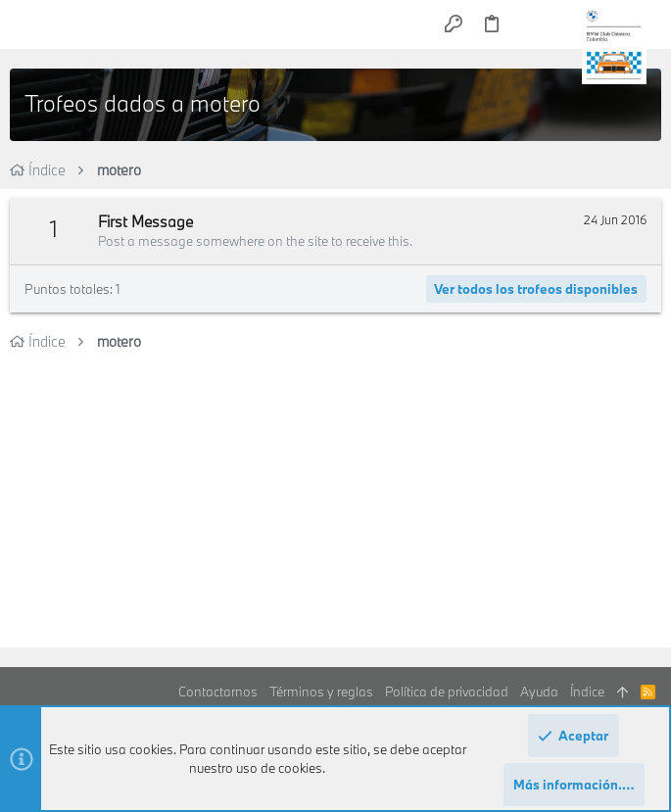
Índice (587, 692)
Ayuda (539, 692)
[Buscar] (563, 24)
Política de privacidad (447, 692)
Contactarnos (218, 692)
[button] (29, 24)
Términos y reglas (321, 692)
